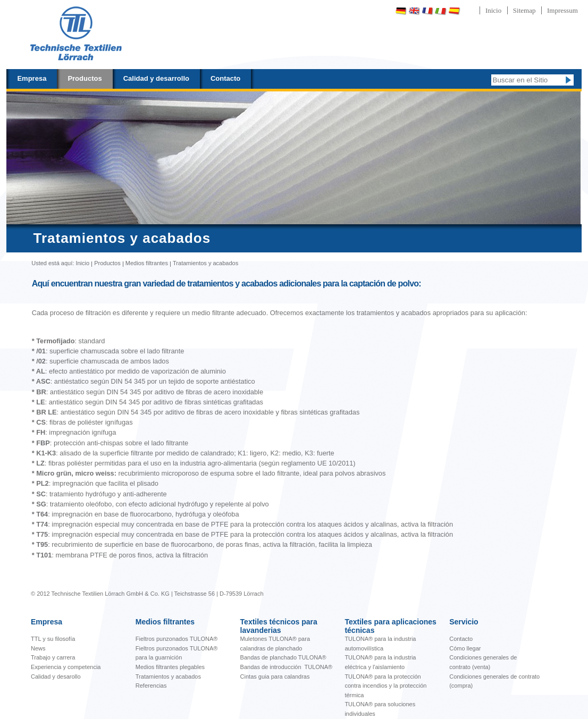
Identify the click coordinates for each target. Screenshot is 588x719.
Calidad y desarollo (56, 676)
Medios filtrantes (147, 263)
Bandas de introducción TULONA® (287, 667)
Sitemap (524, 10)
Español (454, 11)
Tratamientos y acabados (168, 676)
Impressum (562, 10)
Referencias (151, 686)
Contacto (225, 78)
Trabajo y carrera (53, 657)
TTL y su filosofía (53, 639)
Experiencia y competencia (66, 667)
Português (482, 11)
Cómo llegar (465, 648)
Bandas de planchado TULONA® (283, 657)
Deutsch (401, 11)
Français (427, 11)
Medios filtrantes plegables (170, 667)
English (414, 11)
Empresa (32, 78)
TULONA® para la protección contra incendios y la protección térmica (385, 686)
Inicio (493, 10)
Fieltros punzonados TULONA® (177, 639)
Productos (85, 78)
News (38, 648)
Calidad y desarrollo (156, 78)
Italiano (441, 11)
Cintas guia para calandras (275, 676)
